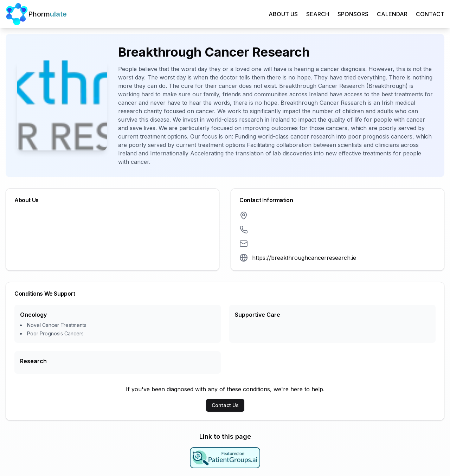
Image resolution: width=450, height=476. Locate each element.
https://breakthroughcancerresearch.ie (304, 258)
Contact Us (225, 405)
